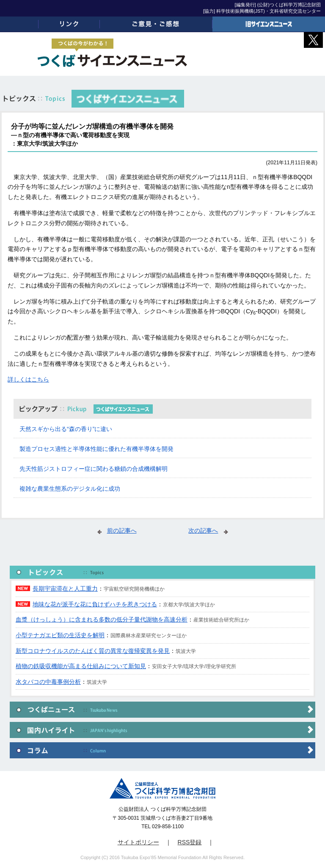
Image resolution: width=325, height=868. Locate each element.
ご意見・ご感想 (156, 24)
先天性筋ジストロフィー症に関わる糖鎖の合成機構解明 (94, 469)
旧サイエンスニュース (269, 24)
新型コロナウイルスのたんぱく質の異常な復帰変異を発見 (93, 651)
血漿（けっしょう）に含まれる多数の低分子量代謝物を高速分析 (102, 619)
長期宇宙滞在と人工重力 (65, 589)
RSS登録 (190, 842)
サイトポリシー (138, 842)
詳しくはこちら (28, 379)
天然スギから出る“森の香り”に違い (66, 429)
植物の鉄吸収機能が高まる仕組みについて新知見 (81, 666)
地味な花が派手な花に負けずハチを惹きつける (95, 604)
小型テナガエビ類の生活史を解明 (60, 635)
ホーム (19, 24)
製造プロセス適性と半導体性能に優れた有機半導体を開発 (96, 449)
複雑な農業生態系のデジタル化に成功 (70, 489)
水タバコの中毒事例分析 (48, 682)
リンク (69, 24)
